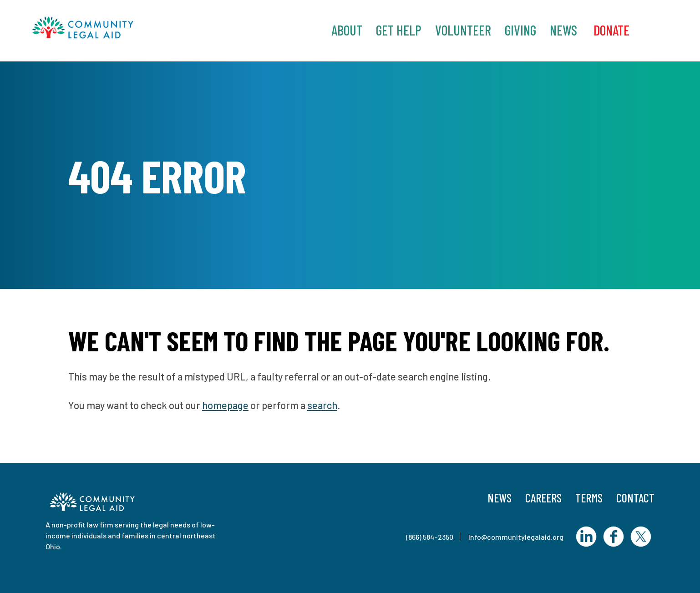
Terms (589, 498)
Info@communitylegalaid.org (516, 537)
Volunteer (463, 30)
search (322, 405)
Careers (543, 498)
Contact (635, 498)
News (563, 30)
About (347, 30)
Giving (520, 30)
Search (657, 29)
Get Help (399, 30)
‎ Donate (610, 30)
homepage (225, 405)
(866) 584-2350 (430, 537)
